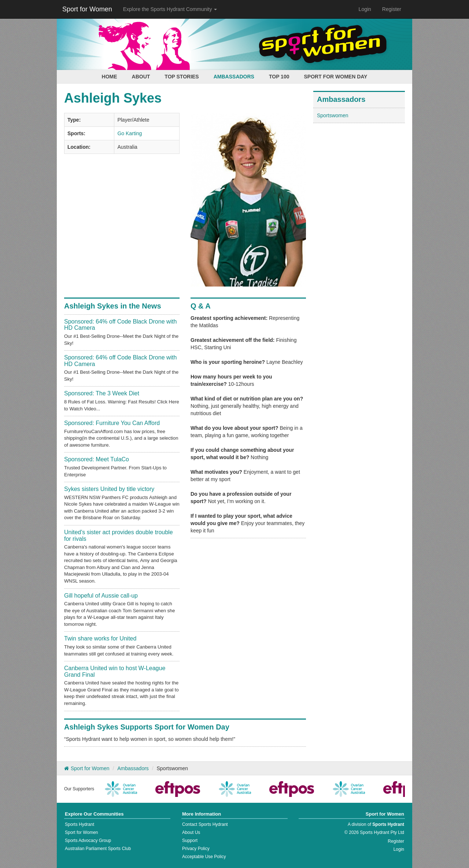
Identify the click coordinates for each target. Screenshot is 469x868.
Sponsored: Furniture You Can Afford (112, 423)
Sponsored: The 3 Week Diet (102, 393)
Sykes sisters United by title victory (109, 489)
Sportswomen (333, 115)
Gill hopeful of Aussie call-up (101, 596)
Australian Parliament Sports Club (98, 849)
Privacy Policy (196, 849)
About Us (191, 832)
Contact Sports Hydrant (205, 824)
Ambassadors (234, 77)
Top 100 (279, 77)
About (141, 77)
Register (392, 9)
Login (365, 9)
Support (190, 841)
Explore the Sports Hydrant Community (170, 9)
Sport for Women (87, 9)
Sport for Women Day (335, 77)
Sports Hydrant (80, 824)
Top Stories (182, 77)
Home (110, 77)
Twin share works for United (100, 638)
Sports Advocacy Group (88, 841)
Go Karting (130, 133)
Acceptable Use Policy (204, 857)
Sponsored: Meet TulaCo (97, 459)
